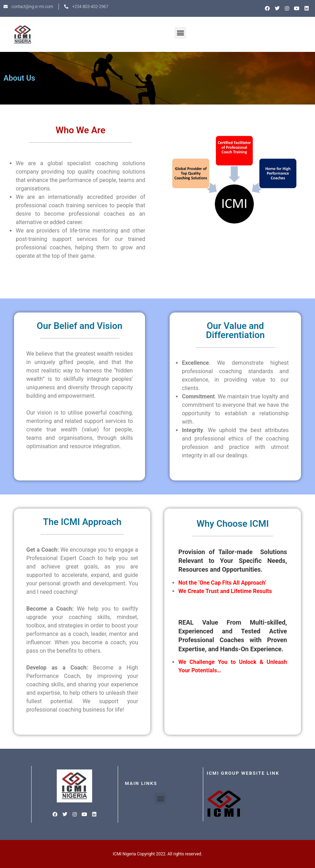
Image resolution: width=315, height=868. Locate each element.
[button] (180, 33)
